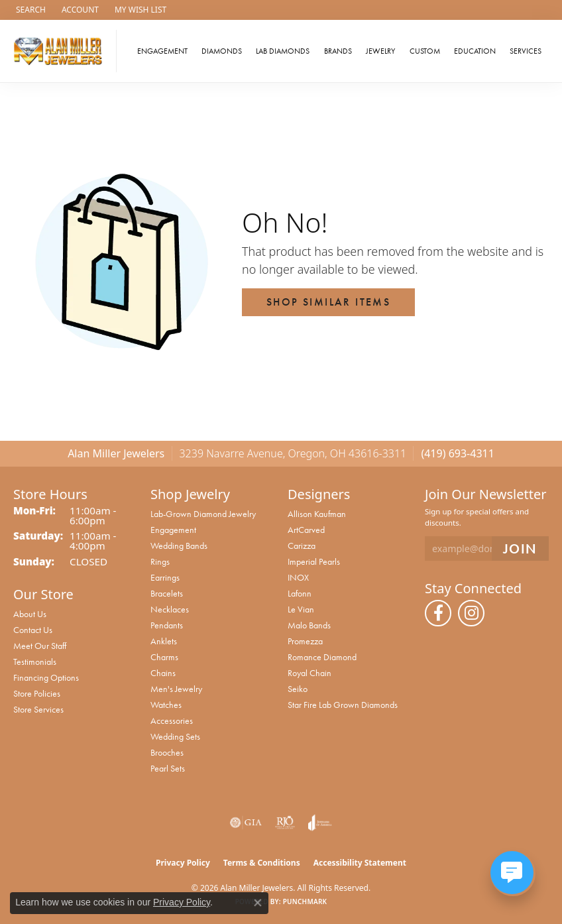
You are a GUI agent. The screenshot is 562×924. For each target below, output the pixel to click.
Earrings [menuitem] (165, 577)
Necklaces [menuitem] (170, 609)
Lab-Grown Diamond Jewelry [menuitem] (203, 514)
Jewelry (380, 51)
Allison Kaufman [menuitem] (317, 514)
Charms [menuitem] (164, 657)
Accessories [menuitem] (172, 721)
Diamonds (222, 51)
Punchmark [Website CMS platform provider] (305, 901)
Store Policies (37, 693)
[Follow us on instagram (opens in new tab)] (471, 613)
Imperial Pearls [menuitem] (314, 561)
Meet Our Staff (40, 646)
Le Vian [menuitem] (301, 609)
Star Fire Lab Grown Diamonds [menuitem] (343, 705)
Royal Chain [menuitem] (309, 673)
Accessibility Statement (360, 863)
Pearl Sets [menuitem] (168, 768)
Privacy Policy (183, 863)
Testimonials (35, 662)
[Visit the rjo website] (285, 823)
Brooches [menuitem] (167, 752)
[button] (29, 10)
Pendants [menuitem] (167, 625)
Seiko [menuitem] (298, 689)
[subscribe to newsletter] (520, 549)
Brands (338, 51)
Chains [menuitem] (163, 673)
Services (526, 51)
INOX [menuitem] (298, 577)
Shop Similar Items (328, 302)
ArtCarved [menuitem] (306, 530)
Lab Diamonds (283, 51)
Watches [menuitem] (166, 705)
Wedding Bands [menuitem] (179, 546)
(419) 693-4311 (457, 453)
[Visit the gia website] (246, 823)
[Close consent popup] (258, 903)
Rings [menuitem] (160, 561)
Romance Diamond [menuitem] (322, 657)
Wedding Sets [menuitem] (175, 736)
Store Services (38, 709)
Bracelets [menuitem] (167, 593)
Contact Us (33, 630)
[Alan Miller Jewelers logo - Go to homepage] (62, 51)
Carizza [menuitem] (302, 546)
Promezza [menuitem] (305, 641)
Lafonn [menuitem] (300, 593)
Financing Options (46, 677)
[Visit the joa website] (320, 823)
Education (475, 51)
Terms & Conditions (262, 863)
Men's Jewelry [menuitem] (176, 689)
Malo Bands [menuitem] (309, 625)
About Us (30, 614)
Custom (425, 51)
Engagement (162, 51)
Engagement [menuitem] (173, 530)
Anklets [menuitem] (164, 641)
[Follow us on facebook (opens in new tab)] (438, 613)
